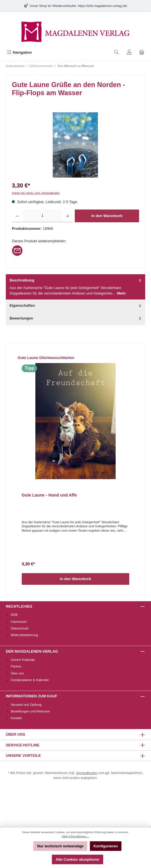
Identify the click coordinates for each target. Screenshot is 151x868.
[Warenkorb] (142, 52)
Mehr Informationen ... (76, 836)
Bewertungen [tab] (76, 318)
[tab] (75, 287)
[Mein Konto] (129, 52)
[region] (75, 145)
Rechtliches (19, 606)
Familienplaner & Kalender (30, 680)
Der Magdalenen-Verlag (32, 651)
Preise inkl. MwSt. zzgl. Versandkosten (36, 193)
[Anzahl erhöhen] (68, 216)
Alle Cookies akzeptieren (78, 859)
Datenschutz (20, 628)
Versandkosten (87, 773)
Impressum (19, 622)
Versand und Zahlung (26, 705)
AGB (14, 615)
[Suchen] (117, 52)
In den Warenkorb (107, 216)
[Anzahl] (42, 216)
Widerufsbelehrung (24, 635)
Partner (16, 666)
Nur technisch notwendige (60, 846)
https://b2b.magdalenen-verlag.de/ (103, 6)
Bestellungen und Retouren (30, 711)
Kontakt (16, 718)
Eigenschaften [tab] (76, 305)
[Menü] (19, 52)
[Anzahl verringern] (17, 216)
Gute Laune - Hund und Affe (49, 495)
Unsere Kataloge (23, 660)
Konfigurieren (106, 846)
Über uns (17, 673)
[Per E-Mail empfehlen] (17, 250)
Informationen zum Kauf (31, 696)
